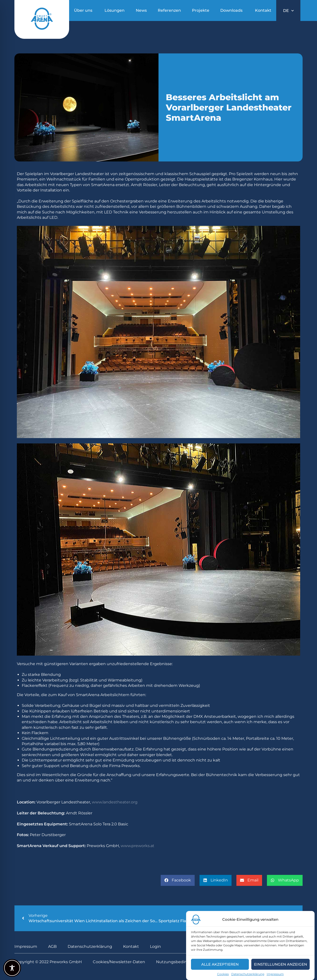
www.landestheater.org (115, 802)
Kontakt (263, 10)
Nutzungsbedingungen (180, 962)
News (141, 10)
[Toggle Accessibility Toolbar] (12, 968)
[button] (178, 880)
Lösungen (115, 10)
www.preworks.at (137, 846)
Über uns (83, 10)
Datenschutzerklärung (248, 974)
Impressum (275, 974)
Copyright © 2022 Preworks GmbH (48, 962)
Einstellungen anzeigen (280, 964)
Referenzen (169, 10)
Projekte (201, 10)
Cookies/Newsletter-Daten (119, 962)
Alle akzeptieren (220, 964)
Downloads (231, 10)
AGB (52, 946)
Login (155, 946)
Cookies (223, 974)
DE (288, 11)
